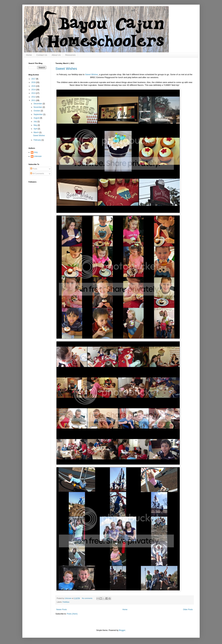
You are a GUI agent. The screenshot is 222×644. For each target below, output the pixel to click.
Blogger (122, 630)
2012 (34, 97)
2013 (34, 93)
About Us (56, 55)
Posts (34, 169)
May (36, 125)
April (36, 129)
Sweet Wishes (66, 69)
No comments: (88, 598)
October (37, 111)
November (38, 107)
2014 (34, 90)
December (38, 104)
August (37, 118)
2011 (34, 100)
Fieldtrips (66, 602)
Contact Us (42, 55)
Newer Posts (62, 610)
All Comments (37, 174)
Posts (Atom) (72, 614)
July (36, 122)
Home (29, 55)
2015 (34, 86)
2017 (34, 79)
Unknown (38, 156)
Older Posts (188, 610)
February (38, 140)
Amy (36, 152)
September (38, 114)
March (36, 132)
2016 (34, 82)
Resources (70, 55)
